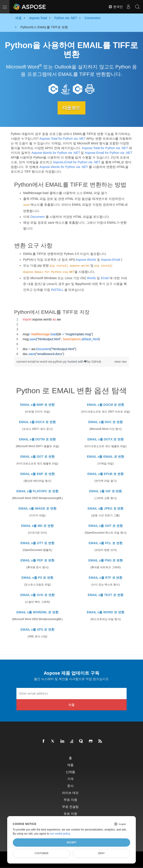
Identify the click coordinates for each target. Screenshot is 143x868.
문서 (70, 785)
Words (91, 278)
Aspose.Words (86, 259)
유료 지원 (70, 813)
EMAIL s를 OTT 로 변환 (37, 543)
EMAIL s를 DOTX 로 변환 (106, 439)
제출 (71, 704)
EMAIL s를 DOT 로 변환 (37, 456)
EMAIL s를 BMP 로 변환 (38, 404)
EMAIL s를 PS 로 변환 (37, 577)
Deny (102, 853)
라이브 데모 (70, 792)
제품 (70, 765)
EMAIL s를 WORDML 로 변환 (37, 612)
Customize (42, 853)
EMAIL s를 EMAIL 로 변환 (106, 456)
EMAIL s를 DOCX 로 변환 (37, 422)
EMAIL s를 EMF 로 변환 (37, 474)
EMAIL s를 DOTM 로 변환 (38, 439)
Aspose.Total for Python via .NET (63, 139)
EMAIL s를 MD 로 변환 (37, 526)
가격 (70, 779)
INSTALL (57, 289)
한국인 (116, 7)
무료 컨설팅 (70, 806)
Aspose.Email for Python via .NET (108, 153)
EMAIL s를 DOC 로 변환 (106, 422)
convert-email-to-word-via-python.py (42, 362)
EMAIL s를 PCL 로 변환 (105, 543)
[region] (71, 337)
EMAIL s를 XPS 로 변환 (37, 629)
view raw (121, 362)
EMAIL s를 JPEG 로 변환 (106, 508)
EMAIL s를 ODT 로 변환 (105, 526)
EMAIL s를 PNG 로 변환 (106, 560)
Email (105, 278)
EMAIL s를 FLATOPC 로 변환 (37, 491)
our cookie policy (60, 834)
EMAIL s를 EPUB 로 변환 (106, 474)
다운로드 (71, 108)
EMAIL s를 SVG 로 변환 (37, 595)
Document (38, 216)
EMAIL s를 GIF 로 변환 (106, 491)
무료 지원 (70, 799)
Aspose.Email (111, 259)
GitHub (96, 362)
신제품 (70, 772)
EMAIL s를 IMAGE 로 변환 (37, 508)
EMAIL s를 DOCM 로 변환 (106, 404)
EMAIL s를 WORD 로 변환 (106, 612)
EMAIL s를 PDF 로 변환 (37, 560)
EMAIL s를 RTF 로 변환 (106, 577)
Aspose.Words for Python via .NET (56, 153)
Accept (71, 842)
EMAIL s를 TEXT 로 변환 (105, 595)
